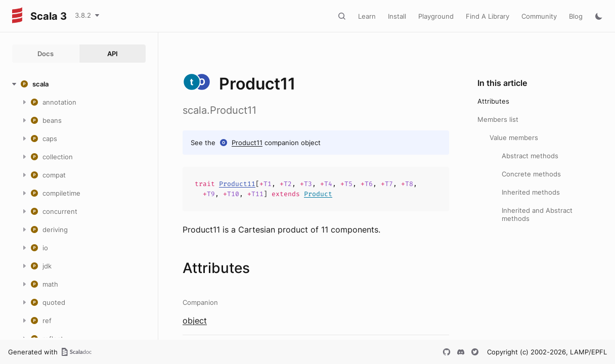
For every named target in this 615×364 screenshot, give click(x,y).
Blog (576, 16)
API (113, 54)
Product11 (247, 143)
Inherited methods (531, 192)
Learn (367, 16)
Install (397, 16)
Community (539, 16)
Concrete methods (531, 174)
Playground (436, 16)
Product (318, 194)
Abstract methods (530, 156)
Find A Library (488, 16)
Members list (498, 119)
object (195, 321)
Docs (46, 54)
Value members (514, 138)
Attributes (493, 101)
